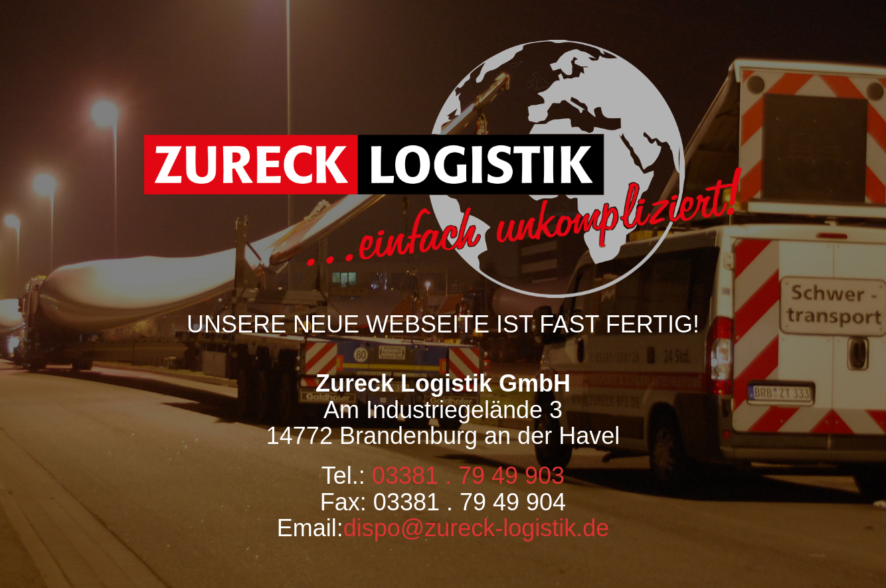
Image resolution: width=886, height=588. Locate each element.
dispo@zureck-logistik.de (477, 528)
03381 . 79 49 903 (468, 476)
